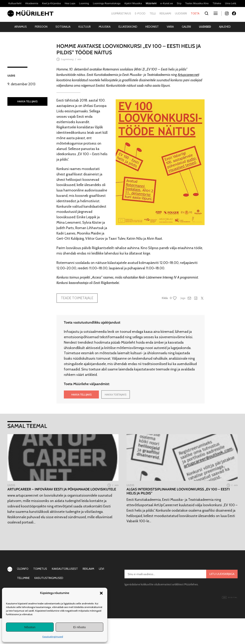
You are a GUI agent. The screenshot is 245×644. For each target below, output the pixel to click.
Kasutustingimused (53, 636)
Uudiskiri (181, 13)
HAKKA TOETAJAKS (116, 394)
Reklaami (165, 13)
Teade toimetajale (77, 298)
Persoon (41, 27)
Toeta (195, 13)
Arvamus (21, 27)
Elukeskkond (128, 27)
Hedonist (152, 27)
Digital (230, 598)
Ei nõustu (80, 627)
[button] (101, 593)
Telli (153, 13)
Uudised (205, 27)
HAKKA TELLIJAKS (27, 101)
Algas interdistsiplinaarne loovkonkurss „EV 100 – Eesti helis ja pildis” (178, 491)
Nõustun (30, 627)
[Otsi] (206, 14)
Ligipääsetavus (121, 13)
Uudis (11, 75)
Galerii (186, 27)
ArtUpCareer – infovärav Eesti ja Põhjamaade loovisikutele (62, 489)
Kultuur (85, 27)
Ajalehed (225, 27)
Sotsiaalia (63, 27)
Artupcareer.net (188, 75)
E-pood (140, 13)
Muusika (105, 27)
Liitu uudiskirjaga (222, 574)
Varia (170, 27)
